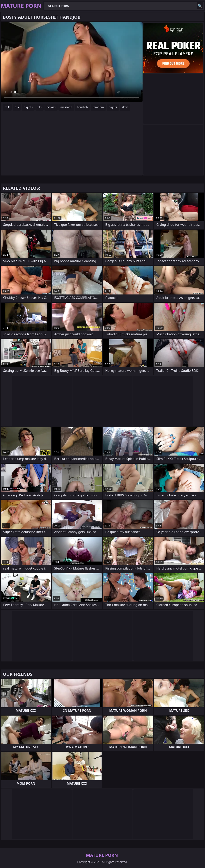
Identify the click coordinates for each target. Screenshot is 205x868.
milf (7, 107)
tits (39, 107)
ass (17, 107)
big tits (28, 107)
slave (125, 107)
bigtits (113, 107)
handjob (82, 107)
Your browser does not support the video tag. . (72, 62)
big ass (51, 107)
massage (66, 107)
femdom (98, 107)
